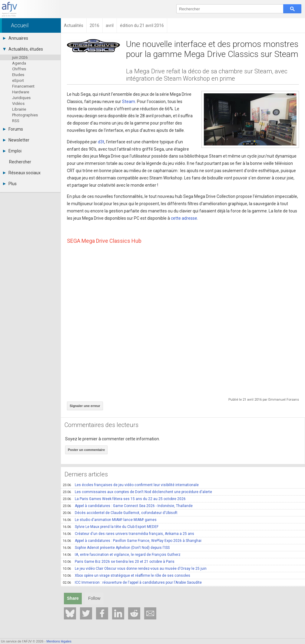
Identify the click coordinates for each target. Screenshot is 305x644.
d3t (101, 142)
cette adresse (184, 218)
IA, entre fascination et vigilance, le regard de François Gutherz (122, 555)
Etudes (18, 75)
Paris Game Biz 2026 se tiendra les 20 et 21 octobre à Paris (119, 562)
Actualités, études (23, 49)
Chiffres (19, 69)
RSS (16, 121)
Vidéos (18, 103)
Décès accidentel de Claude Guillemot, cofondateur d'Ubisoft (120, 513)
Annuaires (16, 38)
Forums (13, 129)
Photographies (25, 115)
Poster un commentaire (86, 450)
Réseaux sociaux (22, 173)
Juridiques (21, 98)
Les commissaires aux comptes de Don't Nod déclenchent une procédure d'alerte (137, 492)
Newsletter (16, 140)
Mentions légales (59, 641)
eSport (18, 80)
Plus (10, 184)
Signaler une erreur (85, 406)
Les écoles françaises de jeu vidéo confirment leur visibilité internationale (131, 485)
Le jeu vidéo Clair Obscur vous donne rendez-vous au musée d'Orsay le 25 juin (135, 569)
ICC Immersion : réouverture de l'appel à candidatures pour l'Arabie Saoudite (132, 582)
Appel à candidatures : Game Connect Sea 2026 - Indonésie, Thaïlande (128, 506)
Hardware (21, 92)
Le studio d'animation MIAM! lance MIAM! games (110, 520)
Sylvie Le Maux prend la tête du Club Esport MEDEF (111, 527)
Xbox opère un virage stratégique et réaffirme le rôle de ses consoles (126, 576)
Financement (23, 86)
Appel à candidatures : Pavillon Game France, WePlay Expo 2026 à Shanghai (132, 541)
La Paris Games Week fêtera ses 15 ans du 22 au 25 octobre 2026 (124, 499)
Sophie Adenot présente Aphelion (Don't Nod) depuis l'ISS (116, 548)
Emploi (12, 151)
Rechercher (20, 162)
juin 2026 (20, 57)
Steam (129, 102)
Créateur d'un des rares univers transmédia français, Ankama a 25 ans (128, 534)
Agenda (19, 63)
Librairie (19, 109)
